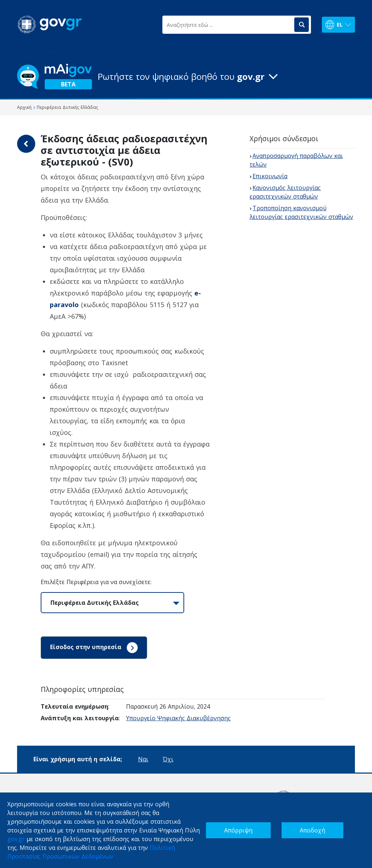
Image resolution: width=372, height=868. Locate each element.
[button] (186, 77)
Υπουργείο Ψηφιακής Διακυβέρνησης (178, 718)
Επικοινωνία (270, 176)
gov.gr (16, 839)
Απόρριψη (238, 830)
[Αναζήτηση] (302, 25)
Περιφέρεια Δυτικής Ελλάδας (95, 603)
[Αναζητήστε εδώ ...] (228, 25)
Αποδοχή (312, 830)
